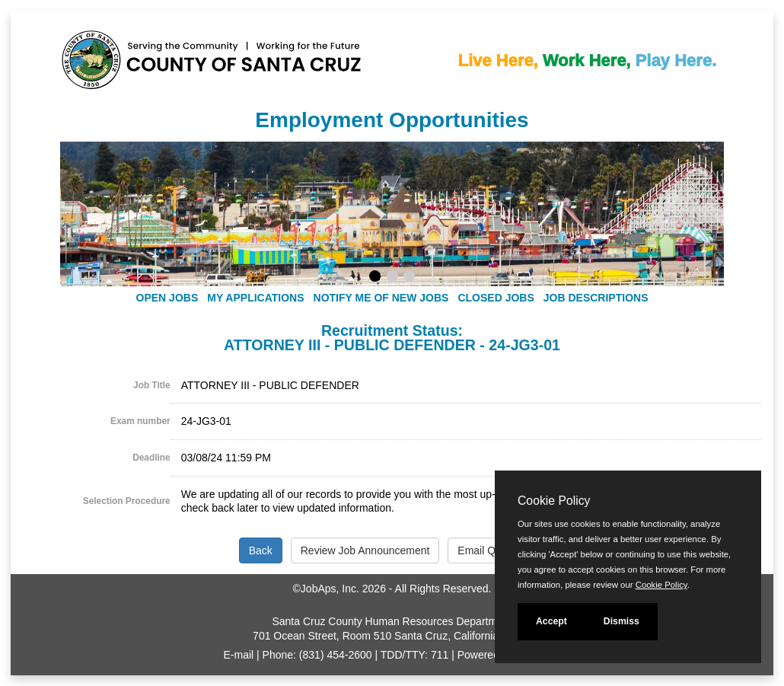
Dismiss (621, 621)
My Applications (255, 298)
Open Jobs (167, 298)
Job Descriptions (596, 298)
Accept (551, 621)
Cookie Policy (554, 501)
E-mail (239, 655)
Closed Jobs (496, 298)
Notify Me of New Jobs (381, 298)
